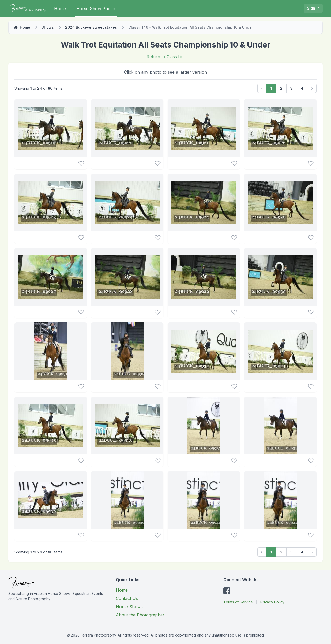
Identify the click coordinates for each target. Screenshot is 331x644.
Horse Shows (129, 607)
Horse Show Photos (96, 9)
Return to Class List (166, 57)
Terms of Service (238, 602)
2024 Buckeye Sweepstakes (91, 27)
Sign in (313, 8)
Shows (48, 27)
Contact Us (127, 598)
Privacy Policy (272, 602)
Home (60, 9)
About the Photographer (140, 615)
